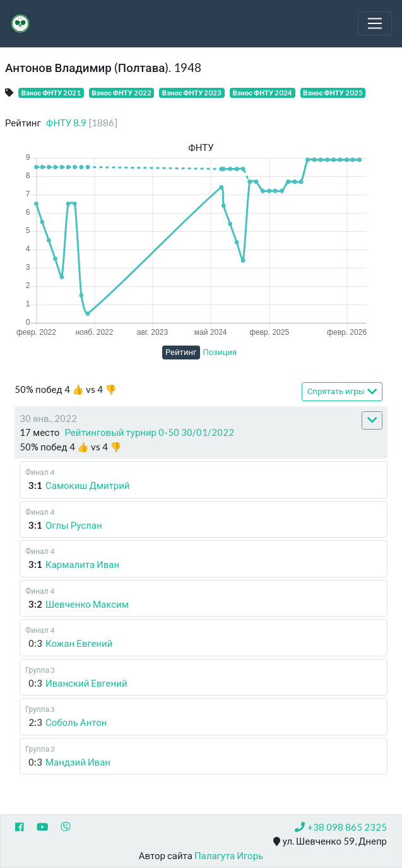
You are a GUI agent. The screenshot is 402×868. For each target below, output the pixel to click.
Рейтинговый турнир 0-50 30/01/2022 (149, 432)
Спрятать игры (342, 391)
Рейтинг (181, 352)
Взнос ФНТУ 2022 (121, 93)
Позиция (220, 352)
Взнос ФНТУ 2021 (51, 93)
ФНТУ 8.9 (82, 123)
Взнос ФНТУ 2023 (192, 93)
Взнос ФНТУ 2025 (333, 93)
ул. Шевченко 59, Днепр (330, 841)
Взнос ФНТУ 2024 (262, 93)
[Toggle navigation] (375, 23)
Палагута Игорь (229, 855)
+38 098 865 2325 (341, 827)
